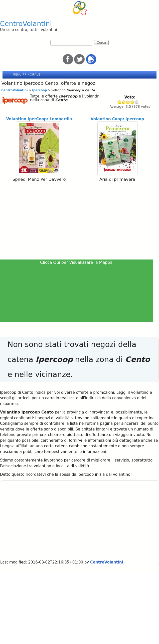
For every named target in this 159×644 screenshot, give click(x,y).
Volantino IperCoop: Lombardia (39, 119)
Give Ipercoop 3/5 (128, 102)
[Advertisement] (79, 222)
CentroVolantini (26, 24)
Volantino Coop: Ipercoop (117, 119)
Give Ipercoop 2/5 (124, 102)
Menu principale (27, 74)
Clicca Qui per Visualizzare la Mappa (76, 262)
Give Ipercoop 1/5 (120, 102)
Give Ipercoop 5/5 (137, 102)
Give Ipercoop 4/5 (132, 102)
